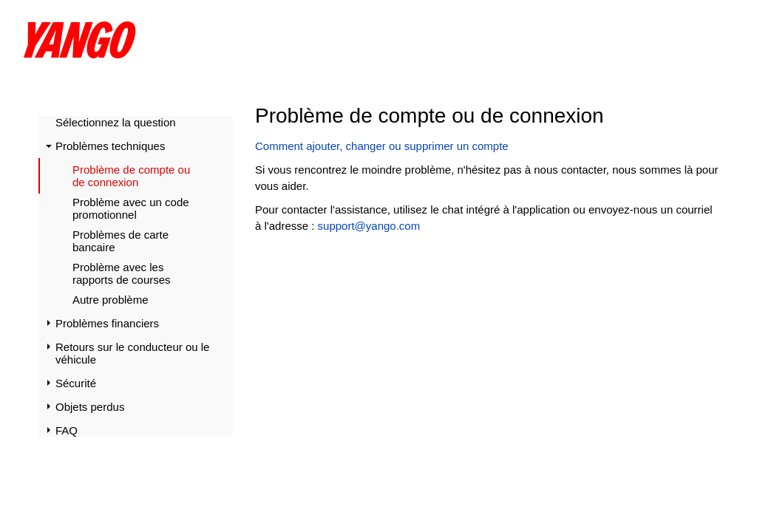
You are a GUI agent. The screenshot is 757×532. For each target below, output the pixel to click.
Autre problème (111, 300)
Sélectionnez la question (116, 122)
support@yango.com (369, 226)
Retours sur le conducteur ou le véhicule (132, 353)
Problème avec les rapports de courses (122, 273)
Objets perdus (90, 407)
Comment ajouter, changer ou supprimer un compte (382, 146)
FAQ (67, 430)
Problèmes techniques (110, 146)
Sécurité (76, 383)
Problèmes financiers (107, 323)
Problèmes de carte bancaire (120, 241)
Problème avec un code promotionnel (131, 208)
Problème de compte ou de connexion (131, 176)
